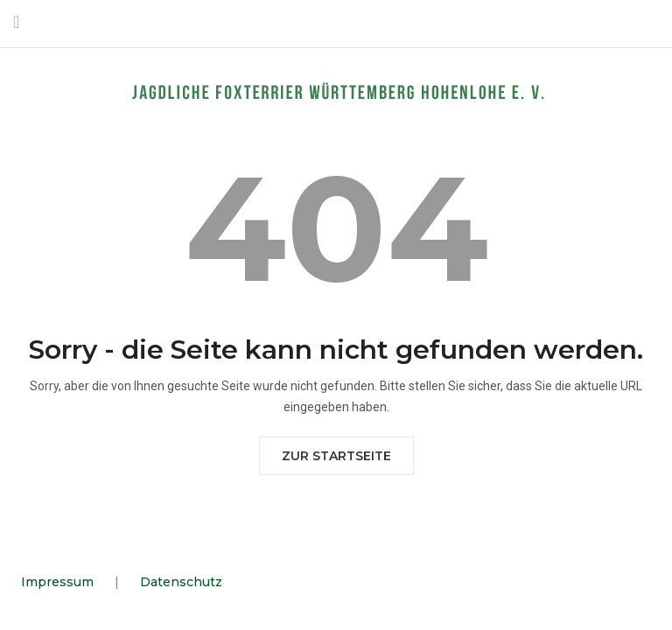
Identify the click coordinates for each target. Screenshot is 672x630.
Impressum (57, 582)
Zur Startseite (336, 456)
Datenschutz (181, 582)
